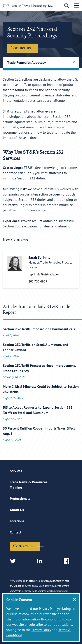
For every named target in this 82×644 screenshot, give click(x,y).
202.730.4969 (38, 281)
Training (16, 487)
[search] (65, 6)
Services (16, 471)
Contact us (21, 48)
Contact (16, 532)
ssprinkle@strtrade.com (44, 274)
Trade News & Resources (29, 482)
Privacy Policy (41, 630)
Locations (17, 521)
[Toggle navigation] (77, 6)
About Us (17, 510)
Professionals (20, 498)
